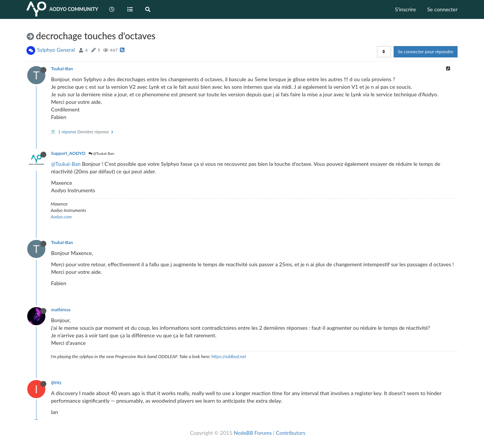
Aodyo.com (61, 217)
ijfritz (56, 382)
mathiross (61, 310)
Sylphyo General (56, 50)
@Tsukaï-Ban (101, 153)
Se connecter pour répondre (426, 52)
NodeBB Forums (253, 433)
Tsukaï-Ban (62, 69)
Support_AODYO (68, 153)
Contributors (290, 433)
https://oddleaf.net (229, 356)
